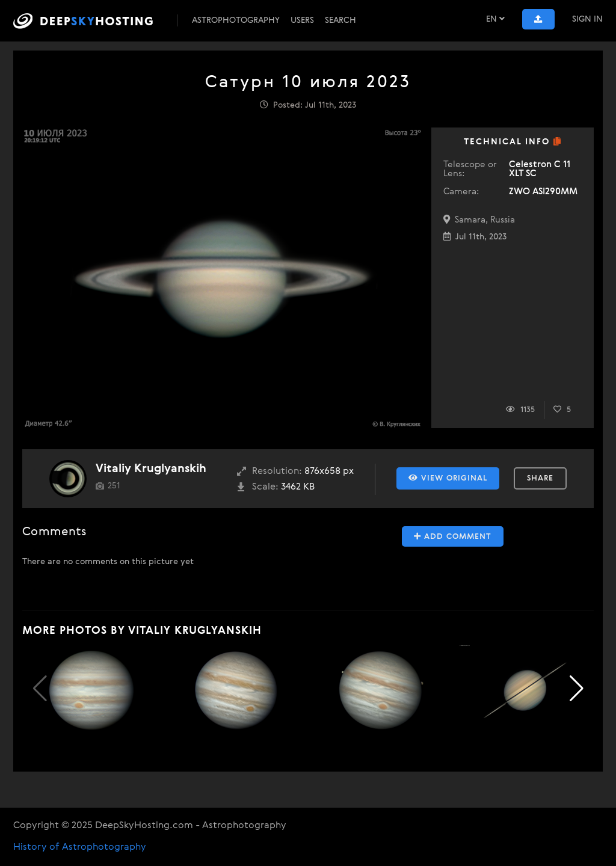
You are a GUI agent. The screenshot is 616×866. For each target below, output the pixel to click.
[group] (91, 690)
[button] (576, 689)
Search (340, 20)
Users (302, 20)
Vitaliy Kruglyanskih (151, 469)
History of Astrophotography (80, 847)
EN (495, 19)
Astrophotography (236, 20)
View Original (448, 478)
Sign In (587, 19)
